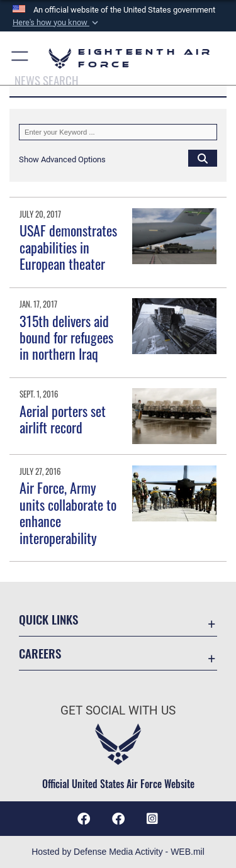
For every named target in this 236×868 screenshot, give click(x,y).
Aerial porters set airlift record (63, 419)
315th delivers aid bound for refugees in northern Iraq (66, 337)
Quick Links (48, 619)
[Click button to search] (203, 158)
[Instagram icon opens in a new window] (152, 819)
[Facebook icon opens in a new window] (118, 819)
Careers (40, 653)
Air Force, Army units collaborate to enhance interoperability (68, 512)
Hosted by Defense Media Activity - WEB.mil (118, 852)
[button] (57, 23)
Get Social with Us (118, 710)
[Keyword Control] (118, 132)
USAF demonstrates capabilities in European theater (68, 247)
